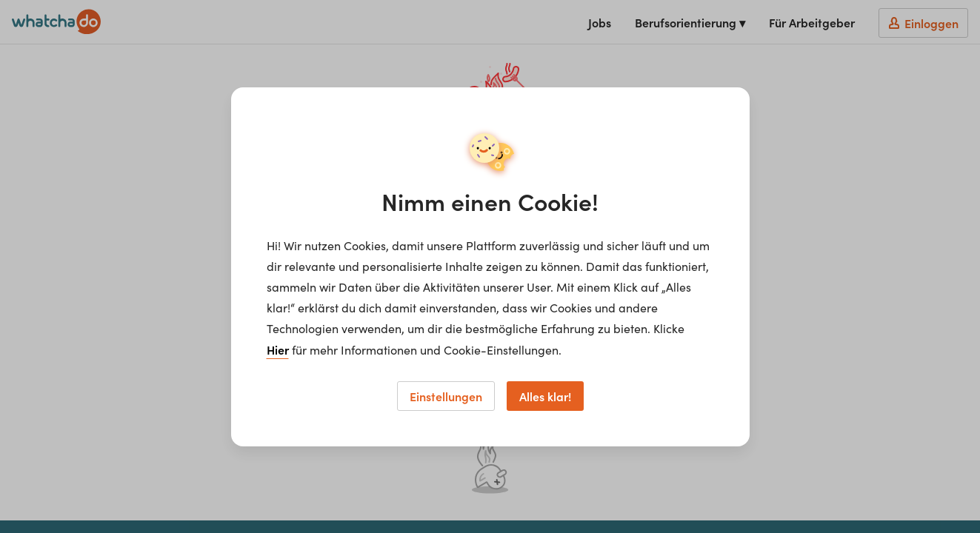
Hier (278, 349)
